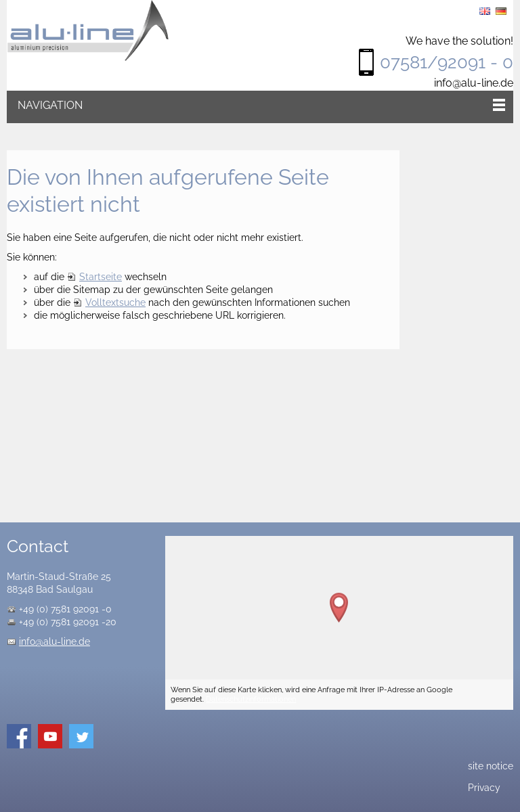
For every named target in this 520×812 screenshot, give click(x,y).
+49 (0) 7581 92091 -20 (68, 622)
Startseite (101, 277)
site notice (491, 766)
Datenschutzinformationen (251, 699)
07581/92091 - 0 (447, 62)
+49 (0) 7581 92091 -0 (65, 609)
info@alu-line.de (474, 83)
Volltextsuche (115, 302)
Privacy (484, 788)
